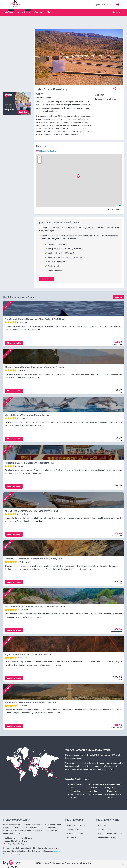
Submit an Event (74, 830)
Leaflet (119, 206)
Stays (9, 12)
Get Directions (115, 209)
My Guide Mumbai (97, 785)
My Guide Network (103, 755)
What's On (38, 12)
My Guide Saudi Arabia (77, 796)
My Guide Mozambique (113, 790)
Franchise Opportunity (107, 838)
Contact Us (72, 838)
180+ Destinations (85, 763)
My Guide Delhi (114, 785)
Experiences (23, 12)
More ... (50, 12)
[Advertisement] (17, 53)
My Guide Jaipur (96, 795)
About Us (102, 825)
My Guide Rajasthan (93, 790)
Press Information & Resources (110, 834)
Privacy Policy (70, 863)
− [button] (40, 161)
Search (117, 12)
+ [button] (40, 158)
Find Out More (46, 279)
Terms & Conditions (84, 863)
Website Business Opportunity (101, 770)
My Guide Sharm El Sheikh (115, 796)
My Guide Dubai (77, 791)
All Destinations (105, 830)
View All (118, 297)
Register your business (76, 825)
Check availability (14, 343)
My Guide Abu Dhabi (77, 786)
